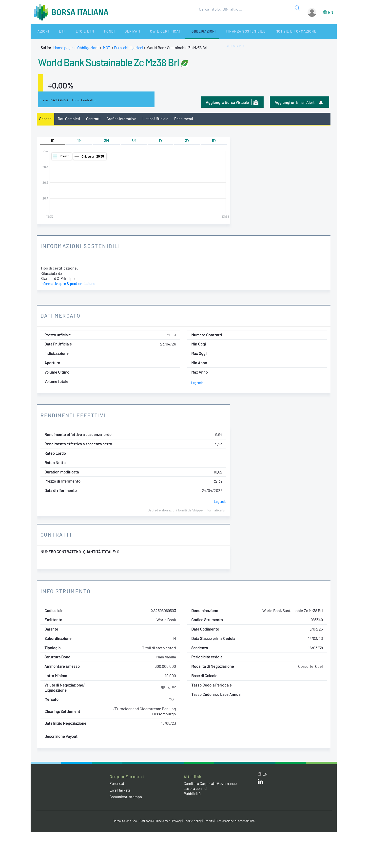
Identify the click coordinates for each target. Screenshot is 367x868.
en (331, 12)
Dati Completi (69, 119)
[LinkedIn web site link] (260, 783)
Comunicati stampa (126, 797)
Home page (63, 47)
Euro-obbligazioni (129, 47)
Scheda (46, 119)
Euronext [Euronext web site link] (118, 784)
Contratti (94, 119)
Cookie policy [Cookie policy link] (193, 821)
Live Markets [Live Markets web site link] (121, 790)
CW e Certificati (143, 31)
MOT (107, 47)
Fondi (93, 31)
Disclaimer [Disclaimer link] (163, 821)
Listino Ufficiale (158, 119)
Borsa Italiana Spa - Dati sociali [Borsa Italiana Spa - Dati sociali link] (132, 821)
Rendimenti (188, 119)
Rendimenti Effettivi (75, 416)
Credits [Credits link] (210, 821)
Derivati (113, 31)
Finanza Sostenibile (218, 31)
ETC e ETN (73, 31)
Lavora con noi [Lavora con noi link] (196, 789)
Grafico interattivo (123, 119)
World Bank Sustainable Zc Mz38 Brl (116, 62)
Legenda (197, 383)
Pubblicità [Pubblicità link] (192, 794)
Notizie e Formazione (266, 31)
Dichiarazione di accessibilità (237, 821)
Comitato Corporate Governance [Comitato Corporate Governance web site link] (212, 784)
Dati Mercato (61, 316)
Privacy (177, 821)
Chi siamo (303, 31)
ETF (54, 31)
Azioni (40, 31)
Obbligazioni (178, 31)
